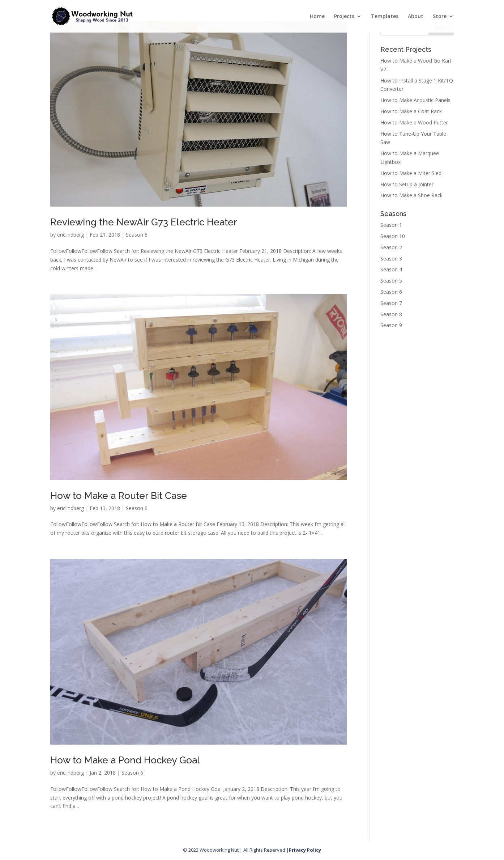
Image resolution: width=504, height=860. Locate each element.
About (416, 17)
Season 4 (391, 269)
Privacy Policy (305, 850)
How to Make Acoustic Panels (415, 100)
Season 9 (391, 325)
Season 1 (391, 225)
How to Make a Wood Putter (414, 122)
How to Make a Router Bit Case (119, 496)
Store (440, 17)
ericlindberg (71, 235)
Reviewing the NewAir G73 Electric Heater (144, 222)
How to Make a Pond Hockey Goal (125, 760)
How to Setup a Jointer (407, 184)
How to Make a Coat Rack (411, 111)
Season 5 (391, 281)
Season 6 (137, 235)
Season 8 (391, 314)
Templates (385, 17)
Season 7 (391, 303)
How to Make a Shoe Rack (411, 195)
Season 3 (391, 259)
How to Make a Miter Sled (411, 173)
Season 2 (391, 247)
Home (317, 17)
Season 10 (393, 236)
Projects (344, 17)
